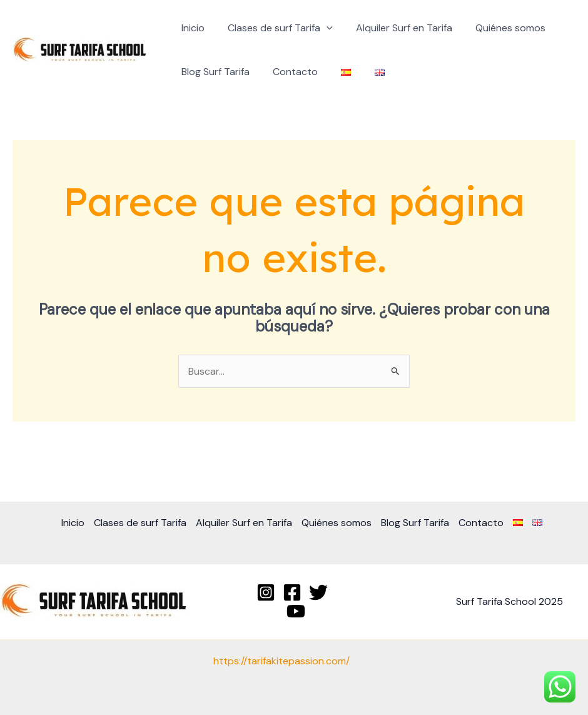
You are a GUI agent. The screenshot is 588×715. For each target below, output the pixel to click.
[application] (322, 28)
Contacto (290, 72)
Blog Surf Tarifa (214, 72)
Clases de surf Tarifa (275, 28)
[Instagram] (266, 592)
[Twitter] (318, 592)
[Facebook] (292, 592)
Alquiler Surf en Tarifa (396, 28)
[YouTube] (296, 611)
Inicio (191, 28)
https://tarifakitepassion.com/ (281, 661)
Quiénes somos (499, 28)
